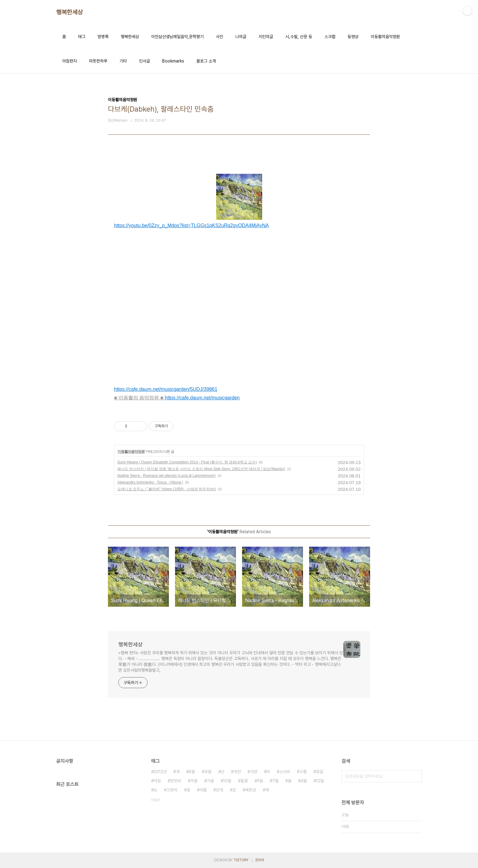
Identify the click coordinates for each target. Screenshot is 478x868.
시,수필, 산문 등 (299, 37)
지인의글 (266, 37)
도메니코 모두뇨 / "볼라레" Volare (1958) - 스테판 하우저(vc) (167, 489)
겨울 (194, 781)
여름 (203, 790)
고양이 (172, 790)
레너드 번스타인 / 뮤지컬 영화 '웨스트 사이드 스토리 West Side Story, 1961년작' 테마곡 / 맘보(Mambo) (201, 469)
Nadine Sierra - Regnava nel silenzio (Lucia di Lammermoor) (166, 476)
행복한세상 (70, 12)
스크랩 (330, 37)
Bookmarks (173, 61)
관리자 (260, 860)
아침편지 (70, 61)
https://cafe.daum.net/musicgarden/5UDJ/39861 (166, 389)
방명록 (103, 37)
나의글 (241, 37)
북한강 (251, 790)
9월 (260, 781)
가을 (210, 781)
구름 (303, 772)
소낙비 (285, 772)
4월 (304, 781)
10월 (227, 781)
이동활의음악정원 (385, 37)
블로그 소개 (206, 61)
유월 (208, 772)
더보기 (156, 800)
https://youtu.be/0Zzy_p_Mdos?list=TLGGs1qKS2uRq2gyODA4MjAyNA (191, 225)
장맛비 (176, 781)
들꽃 (244, 781)
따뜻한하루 (98, 61)
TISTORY (241, 860)
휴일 (319, 772)
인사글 (144, 61)
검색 (416, 776)
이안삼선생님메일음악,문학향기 (177, 37)
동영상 (353, 37)
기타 (123, 61)
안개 (219, 790)
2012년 (160, 772)
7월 (275, 781)
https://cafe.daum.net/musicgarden (202, 398)
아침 (157, 781)
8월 (192, 772)
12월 (320, 781)
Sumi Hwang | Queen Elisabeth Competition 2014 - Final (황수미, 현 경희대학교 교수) (187, 462)
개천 (237, 772)
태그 (82, 37)
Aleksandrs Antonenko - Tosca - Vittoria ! (150, 482)
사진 (219, 37)
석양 (254, 772)
